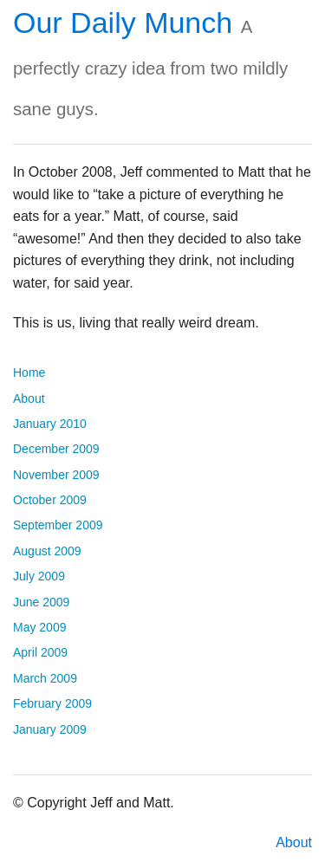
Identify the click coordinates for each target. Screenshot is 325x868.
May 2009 (39, 627)
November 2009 (56, 475)
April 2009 (40, 652)
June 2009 (41, 602)
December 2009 (56, 449)
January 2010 (50, 424)
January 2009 (50, 729)
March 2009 (45, 678)
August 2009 (47, 551)
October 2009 (50, 500)
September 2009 (58, 525)
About (29, 398)
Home (29, 372)
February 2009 (52, 703)
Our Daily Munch (123, 23)
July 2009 (39, 576)
